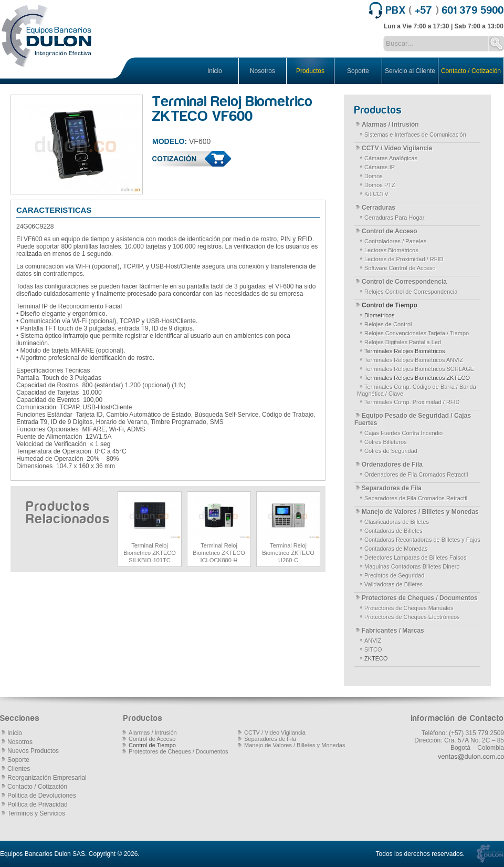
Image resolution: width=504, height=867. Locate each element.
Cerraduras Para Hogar (394, 218)
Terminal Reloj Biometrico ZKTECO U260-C (288, 553)
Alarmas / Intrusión (390, 125)
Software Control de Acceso (400, 268)
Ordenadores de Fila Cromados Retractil (416, 474)
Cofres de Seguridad (391, 451)
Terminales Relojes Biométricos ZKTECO (417, 378)
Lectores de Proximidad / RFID (404, 259)
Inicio (215, 71)
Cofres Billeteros (386, 442)
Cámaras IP (380, 167)
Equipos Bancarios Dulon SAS (43, 854)
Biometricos (379, 315)
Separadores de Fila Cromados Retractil (416, 498)
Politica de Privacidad (38, 804)
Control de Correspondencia (404, 282)
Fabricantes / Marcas (393, 631)
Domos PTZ (380, 185)
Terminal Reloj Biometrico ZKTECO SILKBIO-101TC (150, 553)
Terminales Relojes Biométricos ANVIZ (414, 360)
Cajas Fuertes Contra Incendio (403, 433)
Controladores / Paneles (395, 241)
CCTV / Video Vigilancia (397, 148)
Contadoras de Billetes (393, 531)
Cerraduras (379, 208)
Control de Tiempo (390, 305)
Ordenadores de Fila (392, 465)
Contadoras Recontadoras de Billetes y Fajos (422, 540)
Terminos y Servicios (36, 813)
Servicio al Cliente (410, 71)
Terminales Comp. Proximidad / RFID (412, 402)
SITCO (373, 649)
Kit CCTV (376, 194)
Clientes (19, 769)
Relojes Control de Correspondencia (411, 292)
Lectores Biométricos (391, 250)
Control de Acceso (390, 231)
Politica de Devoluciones (42, 796)
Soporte (358, 71)
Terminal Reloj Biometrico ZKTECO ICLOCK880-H (219, 553)
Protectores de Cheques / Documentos (420, 598)
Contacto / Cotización (471, 71)
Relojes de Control (388, 324)
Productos (310, 71)
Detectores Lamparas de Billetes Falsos (415, 558)
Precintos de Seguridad (394, 575)
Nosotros (262, 71)
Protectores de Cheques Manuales (409, 608)
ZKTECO (376, 658)
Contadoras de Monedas (396, 549)
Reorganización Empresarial (47, 778)
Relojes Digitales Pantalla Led (403, 342)
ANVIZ (373, 641)
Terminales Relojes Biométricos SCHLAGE (419, 369)
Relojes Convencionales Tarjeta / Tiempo (417, 333)
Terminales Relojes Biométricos (405, 351)
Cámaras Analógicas (391, 158)
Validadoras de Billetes (393, 584)
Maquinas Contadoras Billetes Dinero (412, 566)
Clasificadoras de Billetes (397, 522)
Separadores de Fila (392, 488)
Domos (374, 176)
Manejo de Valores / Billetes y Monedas (420, 512)
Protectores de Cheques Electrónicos (412, 617)
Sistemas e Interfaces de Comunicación (415, 135)
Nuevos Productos (33, 751)
